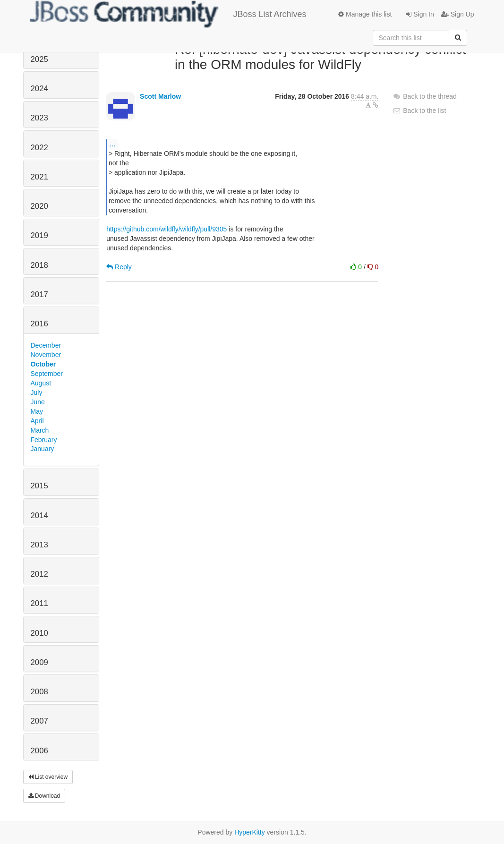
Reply (119, 267)
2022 (39, 148)
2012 (39, 574)
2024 (39, 89)
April (37, 421)
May (37, 411)
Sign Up (458, 14)
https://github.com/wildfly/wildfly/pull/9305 (167, 229)
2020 (39, 206)
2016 (39, 324)
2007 (39, 721)
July (37, 392)
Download (44, 796)
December (46, 345)
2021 (39, 177)
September (47, 374)
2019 (39, 235)
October (43, 364)
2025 (39, 59)
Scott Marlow (160, 96)
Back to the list (419, 111)
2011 (39, 603)
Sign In (420, 14)
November (46, 355)
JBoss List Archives (168, 14)
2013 (39, 545)
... (112, 144)
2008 (39, 692)
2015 (39, 486)
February (44, 440)
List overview (48, 777)
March (40, 430)
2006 (39, 751)
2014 (39, 516)
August (41, 383)
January (43, 449)
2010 (39, 633)
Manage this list (365, 14)
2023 (39, 118)
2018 (39, 265)
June (38, 402)
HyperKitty (250, 832)
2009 (39, 662)
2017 (39, 294)
